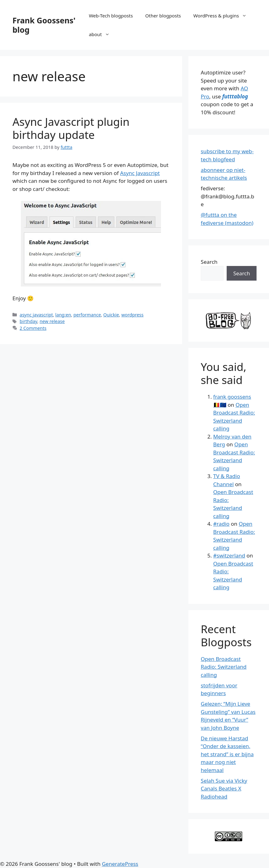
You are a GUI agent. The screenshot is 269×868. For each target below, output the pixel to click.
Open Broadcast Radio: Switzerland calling (224, 667)
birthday (28, 321)
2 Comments (33, 328)
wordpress (132, 315)
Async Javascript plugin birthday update (71, 128)
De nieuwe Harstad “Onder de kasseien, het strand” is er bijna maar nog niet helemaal (227, 754)
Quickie (111, 315)
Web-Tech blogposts (111, 16)
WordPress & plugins (223, 16)
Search (209, 262)
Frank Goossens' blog (44, 25)
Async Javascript (140, 173)
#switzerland (229, 555)
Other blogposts (163, 16)
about (102, 34)
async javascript (36, 315)
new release (52, 321)
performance (87, 315)
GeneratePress (120, 864)
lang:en (63, 315)
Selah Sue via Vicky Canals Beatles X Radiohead (224, 789)
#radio (221, 524)
